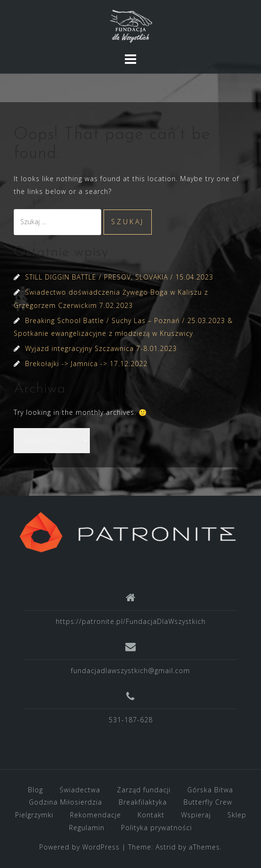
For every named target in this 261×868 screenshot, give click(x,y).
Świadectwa (80, 790)
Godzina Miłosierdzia (65, 802)
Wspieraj (196, 815)
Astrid (166, 847)
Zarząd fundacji (144, 790)
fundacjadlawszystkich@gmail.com (130, 671)
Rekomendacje (96, 815)
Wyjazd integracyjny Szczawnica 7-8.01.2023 (101, 348)
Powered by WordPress (79, 847)
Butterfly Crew (208, 802)
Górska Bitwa (210, 790)
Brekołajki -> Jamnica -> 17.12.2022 (86, 364)
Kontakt (151, 815)
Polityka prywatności (157, 828)
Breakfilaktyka (143, 802)
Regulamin (87, 828)
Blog (35, 790)
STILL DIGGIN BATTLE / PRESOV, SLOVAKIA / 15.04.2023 (119, 277)
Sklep (237, 815)
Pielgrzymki (34, 815)
